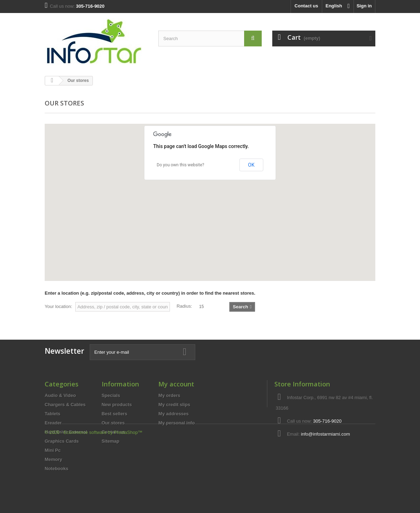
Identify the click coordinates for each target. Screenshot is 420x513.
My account (176, 384)
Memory (53, 459)
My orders (169, 395)
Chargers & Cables (65, 405)
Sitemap (111, 441)
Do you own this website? (181, 165)
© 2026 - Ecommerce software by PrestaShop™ (94, 494)
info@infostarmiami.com (325, 434)
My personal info (176, 423)
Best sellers (114, 414)
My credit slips (174, 405)
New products (117, 405)
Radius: (184, 306)
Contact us (306, 6)
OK (251, 165)
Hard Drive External (66, 432)
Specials (111, 395)
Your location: (58, 306)
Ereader (53, 423)
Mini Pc (53, 450)
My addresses (173, 414)
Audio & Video (60, 395)
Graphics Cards (62, 441)
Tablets (53, 414)
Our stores (113, 423)
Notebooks (56, 469)
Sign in (364, 6)
